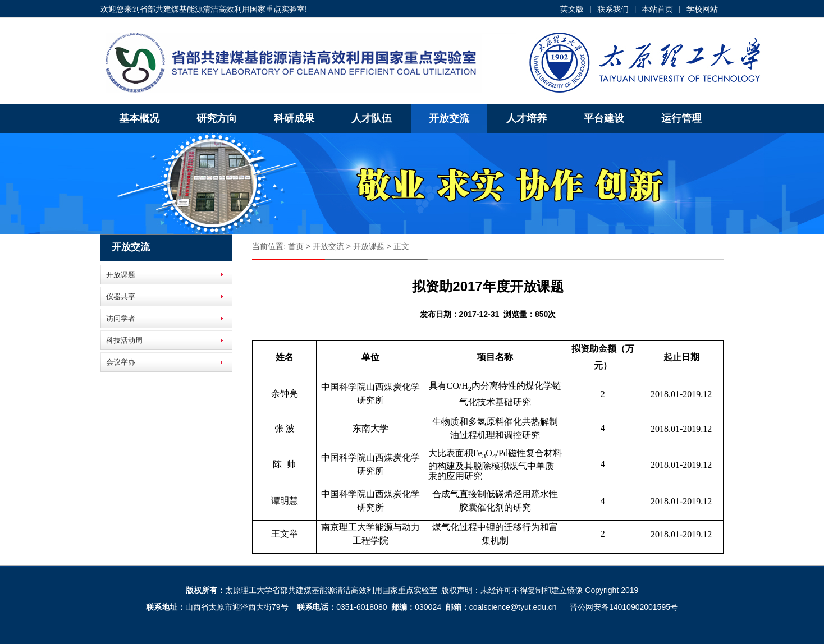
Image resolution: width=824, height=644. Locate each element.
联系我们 (613, 9)
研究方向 (217, 118)
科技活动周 (124, 340)
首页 (296, 246)
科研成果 (294, 118)
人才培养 (527, 118)
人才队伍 (372, 118)
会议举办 (121, 362)
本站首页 (657, 9)
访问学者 (121, 318)
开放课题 (121, 275)
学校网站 (702, 9)
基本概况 (139, 118)
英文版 (572, 9)
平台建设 (604, 118)
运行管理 (681, 118)
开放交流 (449, 118)
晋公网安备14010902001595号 (624, 607)
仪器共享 (121, 296)
